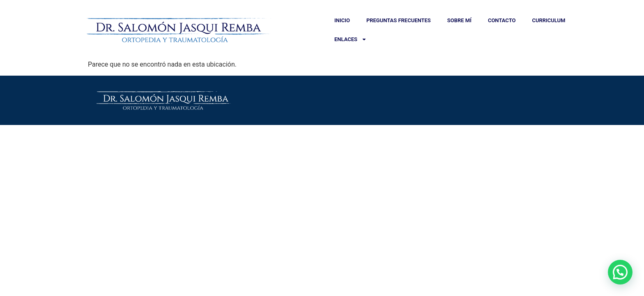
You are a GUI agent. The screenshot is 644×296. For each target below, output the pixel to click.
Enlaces (351, 39)
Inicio (342, 20)
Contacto (502, 20)
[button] (620, 272)
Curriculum (549, 20)
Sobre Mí (459, 20)
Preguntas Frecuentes (399, 20)
